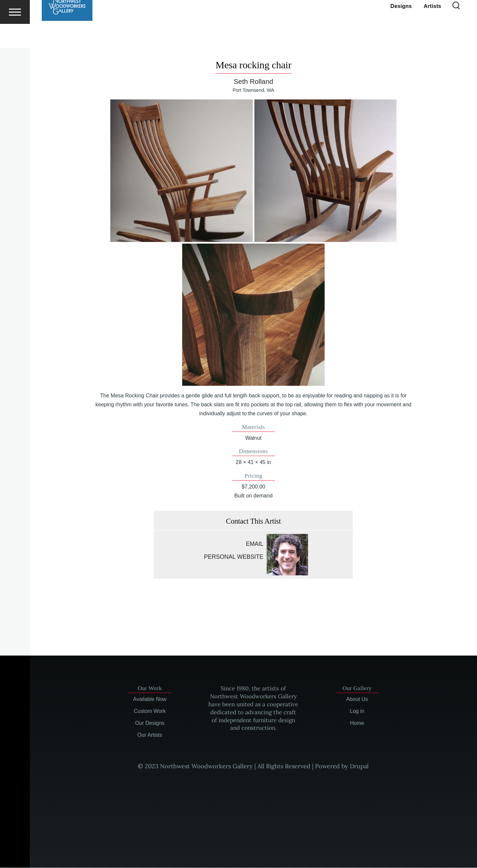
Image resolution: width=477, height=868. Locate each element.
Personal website (234, 557)
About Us (357, 699)
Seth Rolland (253, 82)
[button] (181, 171)
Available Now (150, 699)
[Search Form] (456, 30)
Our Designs (150, 723)
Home (357, 723)
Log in (357, 711)
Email (255, 544)
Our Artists (150, 735)
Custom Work (150, 711)
